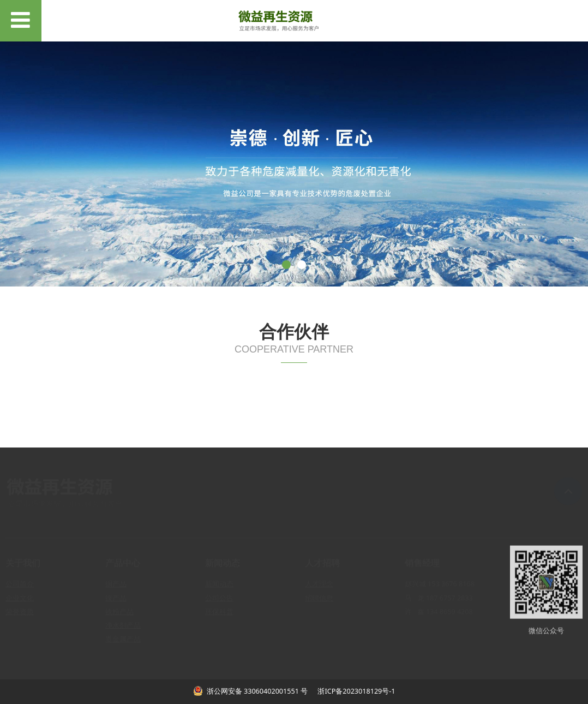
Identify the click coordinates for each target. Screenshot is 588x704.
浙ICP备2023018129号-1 (355, 691)
